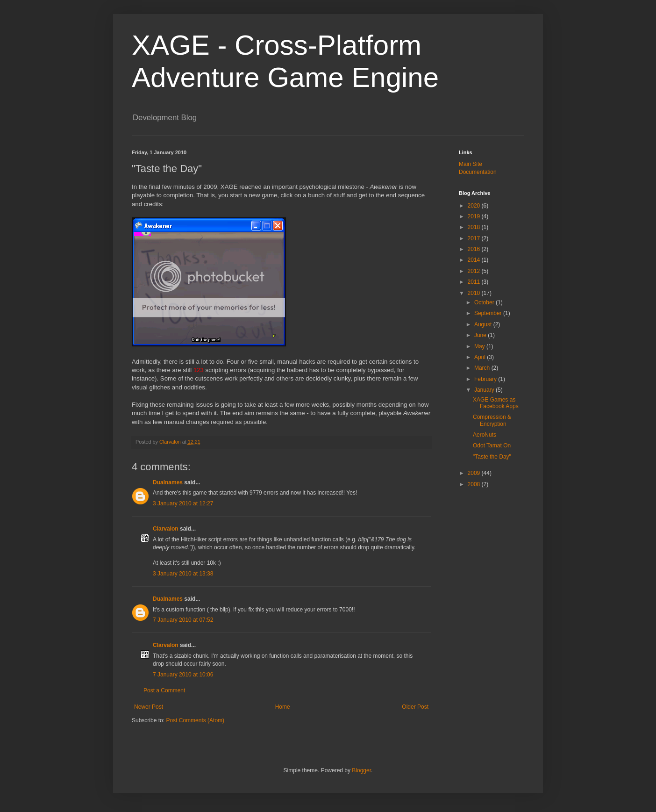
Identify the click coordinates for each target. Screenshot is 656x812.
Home (283, 707)
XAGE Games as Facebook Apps (496, 403)
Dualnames (168, 482)
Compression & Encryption (492, 420)
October (485, 302)
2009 (475, 473)
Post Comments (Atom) (195, 720)
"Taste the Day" (492, 457)
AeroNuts (485, 435)
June (481, 335)
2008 (475, 484)
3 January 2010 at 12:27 (183, 503)
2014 (475, 260)
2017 (475, 238)
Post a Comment (164, 690)
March (483, 368)
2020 (475, 206)
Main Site (471, 164)
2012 (475, 271)
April (481, 357)
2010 (475, 293)
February (486, 379)
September (489, 313)
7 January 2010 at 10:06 (183, 675)
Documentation (478, 172)
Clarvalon (166, 529)
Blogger (361, 770)
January (485, 390)
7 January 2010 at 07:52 (183, 620)
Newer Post (149, 707)
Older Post (415, 707)
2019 (475, 216)
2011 (475, 282)
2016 (475, 249)
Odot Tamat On (492, 446)
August (484, 324)
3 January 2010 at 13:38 (183, 574)
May (480, 346)
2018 (475, 227)
